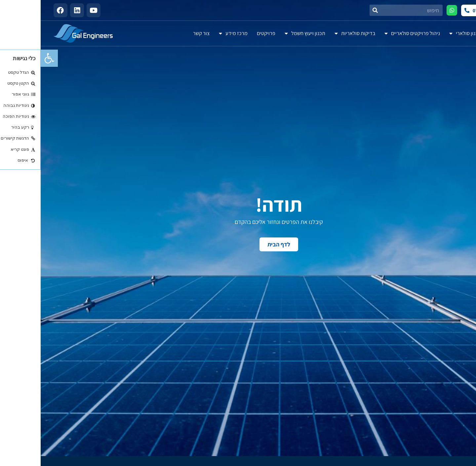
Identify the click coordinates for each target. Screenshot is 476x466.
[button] (9, 58)
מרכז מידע (193, 33)
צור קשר (161, 33)
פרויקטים (225, 33)
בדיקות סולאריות (314, 33)
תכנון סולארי (425, 33)
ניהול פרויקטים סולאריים (372, 33)
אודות (456, 33)
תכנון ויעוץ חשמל (264, 33)
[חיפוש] (335, 10)
